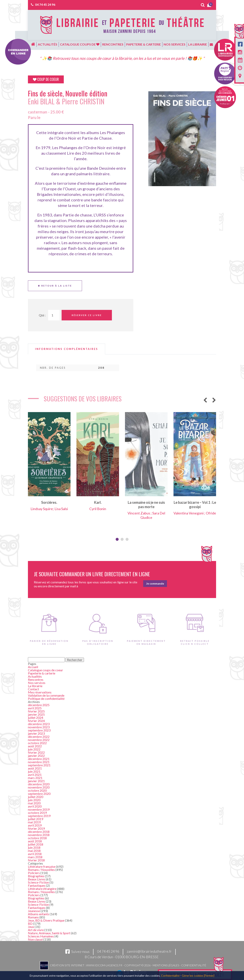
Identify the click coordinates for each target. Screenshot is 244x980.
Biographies (36, 876)
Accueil (33, 667)
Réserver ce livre (87, 315)
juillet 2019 (36, 819)
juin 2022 (34, 749)
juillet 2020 (36, 797)
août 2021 (35, 768)
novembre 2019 (39, 809)
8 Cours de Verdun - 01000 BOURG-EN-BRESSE (122, 957)
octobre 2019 (37, 813)
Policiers (34, 873)
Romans (33, 917)
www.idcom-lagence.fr (104, 965)
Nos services (174, 44)
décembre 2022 (39, 737)
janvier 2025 (36, 714)
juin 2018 (34, 847)
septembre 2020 (39, 794)
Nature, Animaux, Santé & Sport (49, 933)
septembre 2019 (39, 816)
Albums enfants (39, 914)
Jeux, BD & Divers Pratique (46, 920)
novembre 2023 (39, 727)
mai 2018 (34, 851)
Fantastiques (37, 885)
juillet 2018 (36, 844)
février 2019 (36, 828)
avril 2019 (35, 825)
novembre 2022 (39, 740)
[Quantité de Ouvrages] (54, 315)
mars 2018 (35, 857)
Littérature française (42, 866)
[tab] (67, 349)
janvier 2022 (36, 756)
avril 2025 (35, 708)
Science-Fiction (38, 882)
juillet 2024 (36, 718)
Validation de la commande (46, 695)
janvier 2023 (36, 733)
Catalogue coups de (80, 44)
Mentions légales (166, 965)
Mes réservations (40, 692)
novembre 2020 (39, 787)
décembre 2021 (39, 759)
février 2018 (36, 860)
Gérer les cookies (193, 976)
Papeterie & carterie (143, 44)
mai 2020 (34, 803)
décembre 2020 (39, 784)
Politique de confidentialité (46, 699)
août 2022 (35, 746)
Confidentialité (194, 965)
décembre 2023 (39, 724)
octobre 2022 (37, 743)
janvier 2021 (36, 781)
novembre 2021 (39, 762)
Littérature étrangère (42, 889)
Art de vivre (36, 930)
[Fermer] (209, 976)
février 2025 (36, 711)
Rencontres (113, 44)
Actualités (48, 44)
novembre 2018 (39, 835)
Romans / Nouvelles (41, 870)
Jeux (31, 927)
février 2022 (36, 752)
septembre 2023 (39, 730)
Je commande (155, 583)
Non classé (35, 939)
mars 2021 (35, 778)
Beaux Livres (37, 879)
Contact (33, 689)
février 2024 (36, 721)
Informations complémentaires (67, 349)
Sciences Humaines (41, 936)
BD (30, 923)
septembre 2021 (39, 765)
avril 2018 (35, 854)
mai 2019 (34, 822)
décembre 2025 (39, 705)
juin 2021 (34, 771)
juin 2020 (34, 800)
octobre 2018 (37, 838)
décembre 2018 (39, 832)
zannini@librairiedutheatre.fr (149, 951)
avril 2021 (35, 775)
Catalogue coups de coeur (45, 670)
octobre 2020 (37, 790)
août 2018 (35, 841)
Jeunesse (34, 911)
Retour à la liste (55, 286)
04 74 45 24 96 (45, 4)
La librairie (198, 44)
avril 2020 (35, 806)
